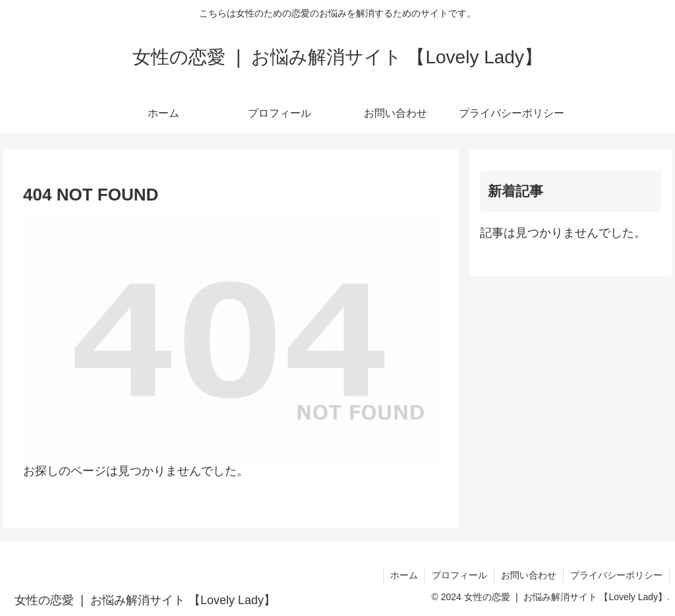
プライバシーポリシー (616, 575)
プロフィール (459, 575)
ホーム (404, 575)
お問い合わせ (529, 575)
